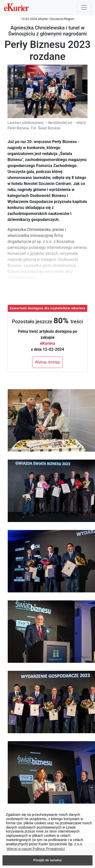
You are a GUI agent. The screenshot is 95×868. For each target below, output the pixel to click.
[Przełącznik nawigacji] (84, 7)
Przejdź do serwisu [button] (47, 860)
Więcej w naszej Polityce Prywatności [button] (36, 849)
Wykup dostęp (47, 362)
